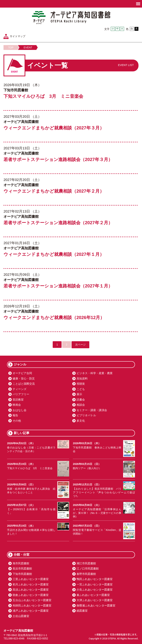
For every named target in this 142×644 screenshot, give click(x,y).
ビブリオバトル (86, 415)
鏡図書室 (82, 611)
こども (81, 389)
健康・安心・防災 (24, 378)
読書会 (81, 400)
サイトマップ (18, 36)
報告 (15, 415)
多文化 (81, 421)
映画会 (17, 405)
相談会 (81, 405)
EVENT (28, 48)
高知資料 (82, 378)
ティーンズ (20, 389)
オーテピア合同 (22, 373)
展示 (79, 394)
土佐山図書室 (21, 616)
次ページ (80, 345)
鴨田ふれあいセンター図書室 (95, 579)
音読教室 (18, 400)
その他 (17, 421)
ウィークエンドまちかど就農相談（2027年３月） (54, 128)
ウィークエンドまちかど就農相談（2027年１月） (54, 254)
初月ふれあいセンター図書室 (31, 584)
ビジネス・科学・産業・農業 (95, 373)
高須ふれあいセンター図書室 (31, 590)
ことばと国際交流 (24, 384)
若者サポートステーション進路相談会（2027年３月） (58, 159)
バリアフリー (21, 394)
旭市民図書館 (21, 563)
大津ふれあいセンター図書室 (95, 600)
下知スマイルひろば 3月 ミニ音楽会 (43, 96)
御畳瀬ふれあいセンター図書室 (96, 605)
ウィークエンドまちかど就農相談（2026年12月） (54, 317)
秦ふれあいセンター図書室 (93, 595)
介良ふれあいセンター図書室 (95, 590)
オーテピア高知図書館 (71, 18)
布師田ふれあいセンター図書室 (32, 605)
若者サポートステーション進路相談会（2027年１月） (58, 286)
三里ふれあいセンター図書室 (31, 579)
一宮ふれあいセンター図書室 (95, 584)
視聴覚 (81, 384)
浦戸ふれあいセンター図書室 (31, 611)
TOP (11, 48)
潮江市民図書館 (86, 563)
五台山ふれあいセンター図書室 (32, 600)
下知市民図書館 (22, 574)
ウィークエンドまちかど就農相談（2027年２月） (54, 191)
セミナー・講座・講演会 (92, 410)
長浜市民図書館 (22, 568)
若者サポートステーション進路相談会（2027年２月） (58, 223)
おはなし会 (20, 410)
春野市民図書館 (86, 574)
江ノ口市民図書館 (88, 568)
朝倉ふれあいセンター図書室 (31, 595)
